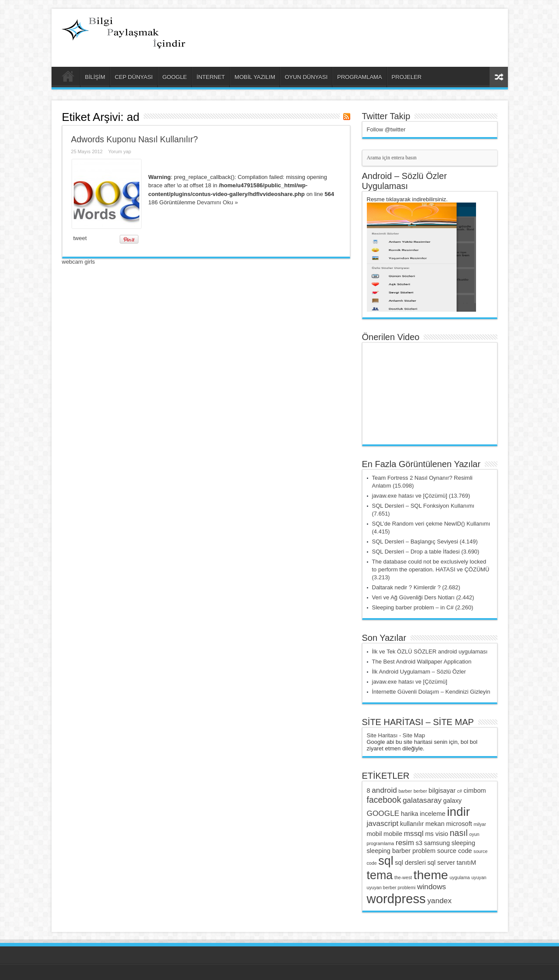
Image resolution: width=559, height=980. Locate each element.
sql (386, 861)
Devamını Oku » (217, 202)
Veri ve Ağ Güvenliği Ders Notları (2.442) (423, 597)
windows (431, 887)
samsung (437, 843)
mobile (393, 834)
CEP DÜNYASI (134, 77)
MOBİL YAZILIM (255, 77)
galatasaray (422, 800)
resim (405, 842)
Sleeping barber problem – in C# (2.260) (423, 607)
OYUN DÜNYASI (306, 77)
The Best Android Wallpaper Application (422, 662)
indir (458, 812)
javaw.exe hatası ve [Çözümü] (410, 682)
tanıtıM (466, 863)
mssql (414, 833)
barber (405, 791)
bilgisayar (442, 791)
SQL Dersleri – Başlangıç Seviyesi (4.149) (425, 542)
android (384, 790)
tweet (80, 238)
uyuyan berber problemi (391, 887)
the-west (403, 877)
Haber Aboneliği (347, 117)
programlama (381, 843)
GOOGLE (175, 77)
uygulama (460, 877)
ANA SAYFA (68, 78)
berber (420, 791)
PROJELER (407, 77)
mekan (435, 824)
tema (380, 875)
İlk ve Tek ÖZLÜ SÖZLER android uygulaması (430, 652)
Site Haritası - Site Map (396, 735)
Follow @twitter (386, 129)
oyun (474, 834)
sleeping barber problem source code (419, 851)
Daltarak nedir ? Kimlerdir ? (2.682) (416, 587)
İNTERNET (211, 77)
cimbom (475, 791)
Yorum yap (120, 151)
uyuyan (479, 877)
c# (460, 791)
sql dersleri (410, 863)
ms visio (437, 834)
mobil (374, 834)
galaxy (452, 801)
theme (431, 875)
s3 (419, 843)
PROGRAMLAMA (360, 77)
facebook (384, 800)
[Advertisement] (399, 31)
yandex (439, 901)
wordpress (396, 899)
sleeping (463, 843)
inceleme (432, 814)
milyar (480, 824)
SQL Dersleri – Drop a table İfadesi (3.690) (426, 552)
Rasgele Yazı (499, 77)
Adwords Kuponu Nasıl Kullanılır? (135, 139)
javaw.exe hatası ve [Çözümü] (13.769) (421, 496)
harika (410, 814)
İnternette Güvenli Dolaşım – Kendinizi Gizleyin (431, 692)
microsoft (459, 824)
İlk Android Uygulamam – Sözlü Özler (419, 672)
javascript (383, 823)
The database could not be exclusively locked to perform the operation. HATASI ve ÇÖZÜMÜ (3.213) (431, 569)
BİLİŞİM (95, 77)
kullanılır (412, 824)
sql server (441, 863)
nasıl (459, 833)
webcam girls (79, 262)
